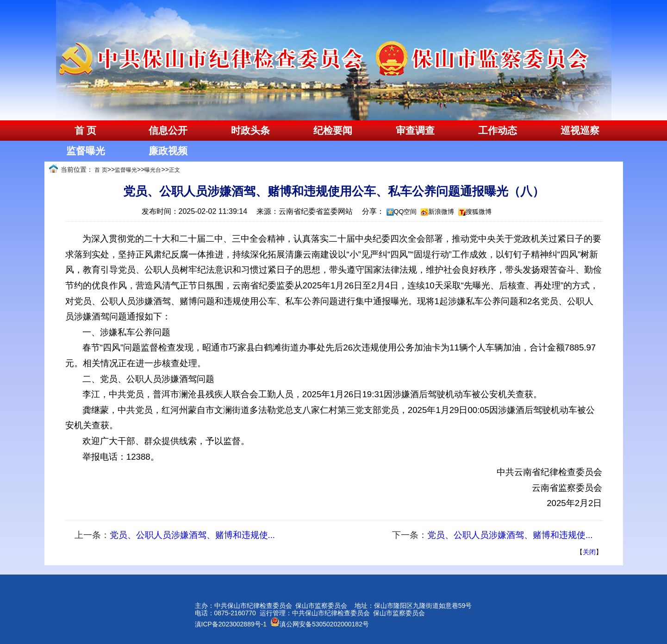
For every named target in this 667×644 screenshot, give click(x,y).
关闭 (589, 552)
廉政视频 (168, 151)
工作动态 (498, 131)
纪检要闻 (333, 131)
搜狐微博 (479, 212)
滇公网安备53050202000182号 (320, 624)
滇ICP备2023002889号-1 (231, 624)
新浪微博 (441, 212)
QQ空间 (405, 212)
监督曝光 (86, 151)
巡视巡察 (580, 131)
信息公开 (168, 131)
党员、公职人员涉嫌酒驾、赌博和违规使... (193, 535)
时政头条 (250, 131)
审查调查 (415, 131)
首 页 (85, 131)
